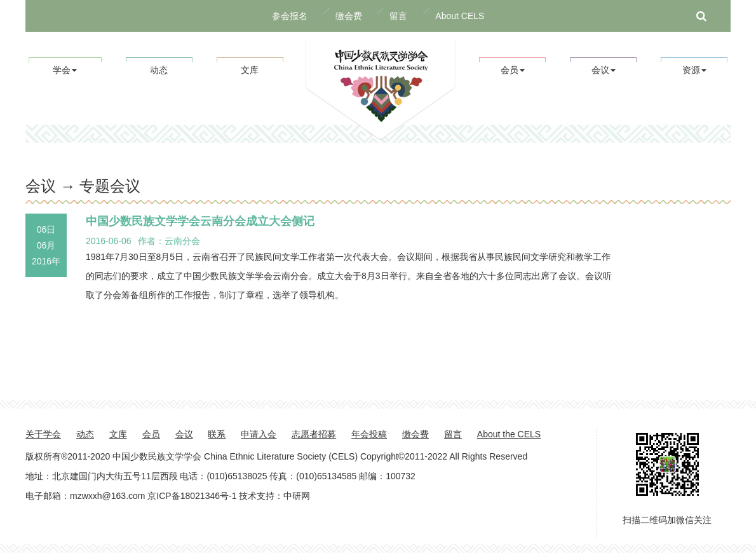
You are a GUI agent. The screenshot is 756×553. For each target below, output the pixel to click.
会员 (151, 434)
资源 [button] (694, 70)
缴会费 (349, 16)
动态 (159, 70)
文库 (250, 70)
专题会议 (110, 186)
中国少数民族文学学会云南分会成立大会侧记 (200, 221)
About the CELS (509, 434)
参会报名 (290, 16)
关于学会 (43, 434)
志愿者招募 (314, 434)
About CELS (460, 16)
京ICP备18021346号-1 (192, 496)
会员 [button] (513, 70)
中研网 (297, 496)
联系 (217, 434)
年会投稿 (369, 434)
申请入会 (259, 434)
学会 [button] (65, 70)
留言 (398, 16)
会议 (184, 434)
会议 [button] (604, 70)
